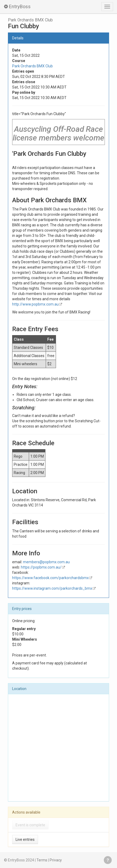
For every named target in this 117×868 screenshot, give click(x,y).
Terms (42, 860)
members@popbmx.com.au (46, 562)
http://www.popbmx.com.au (35, 304)
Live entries (25, 839)
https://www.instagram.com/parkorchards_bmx (52, 588)
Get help (108, 860)
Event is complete (30, 825)
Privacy (56, 860)
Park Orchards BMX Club (30, 20)
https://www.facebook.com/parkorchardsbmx (50, 578)
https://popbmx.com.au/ (41, 567)
